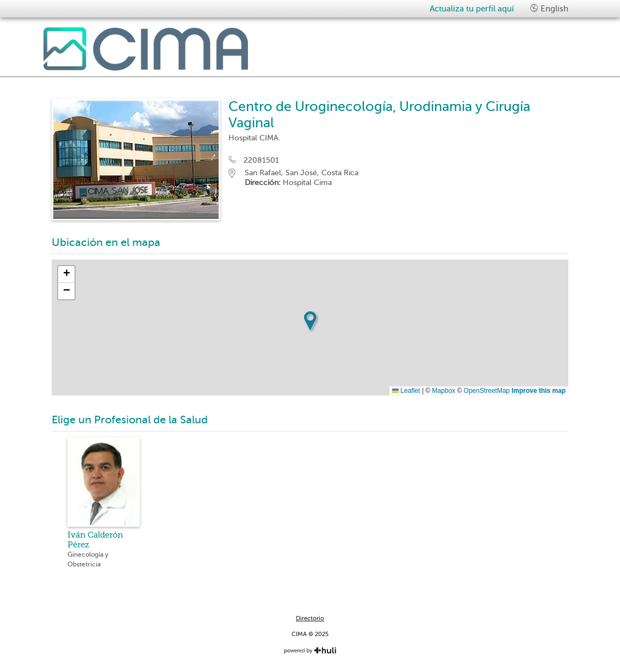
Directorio (310, 618)
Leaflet (406, 391)
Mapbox (444, 391)
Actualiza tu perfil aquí (472, 9)
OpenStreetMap (487, 391)
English (549, 8)
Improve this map (539, 391)
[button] (310, 321)
